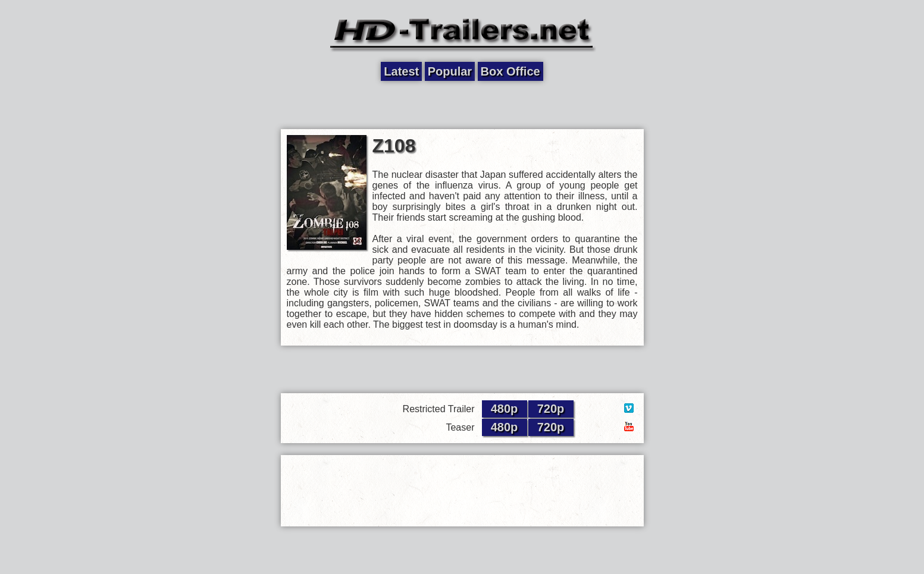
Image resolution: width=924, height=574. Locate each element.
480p (505, 409)
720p (551, 409)
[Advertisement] (462, 105)
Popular (450, 71)
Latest (401, 71)
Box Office (510, 71)
